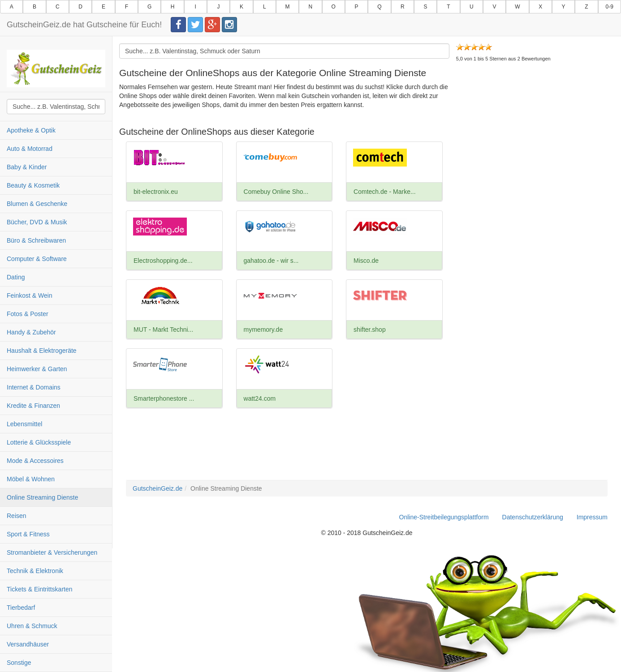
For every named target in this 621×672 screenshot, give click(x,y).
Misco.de (366, 261)
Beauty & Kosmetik (33, 185)
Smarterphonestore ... (164, 398)
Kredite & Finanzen (33, 406)
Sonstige (19, 663)
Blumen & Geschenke (37, 204)
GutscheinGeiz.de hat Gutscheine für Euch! (84, 25)
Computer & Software (37, 259)
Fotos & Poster (28, 314)
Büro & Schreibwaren (36, 240)
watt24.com (260, 398)
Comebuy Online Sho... (276, 192)
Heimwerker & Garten (37, 369)
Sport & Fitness (28, 534)
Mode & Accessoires (35, 461)
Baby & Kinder (27, 167)
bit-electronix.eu (156, 192)
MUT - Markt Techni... (163, 330)
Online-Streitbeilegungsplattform (444, 517)
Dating (16, 277)
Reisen (17, 516)
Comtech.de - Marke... (385, 192)
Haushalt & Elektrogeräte (42, 351)
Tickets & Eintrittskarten (40, 589)
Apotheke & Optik (31, 130)
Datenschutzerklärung (533, 517)
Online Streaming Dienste (43, 497)
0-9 (610, 7)
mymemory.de (263, 330)
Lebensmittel (24, 424)
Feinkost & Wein (30, 295)
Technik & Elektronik (35, 571)
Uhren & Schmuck (32, 626)
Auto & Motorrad (30, 149)
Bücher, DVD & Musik (37, 222)
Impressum (592, 517)
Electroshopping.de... (163, 261)
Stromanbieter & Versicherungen (52, 552)
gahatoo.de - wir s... (271, 261)
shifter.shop (370, 330)
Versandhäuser (28, 644)
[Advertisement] (532, 143)
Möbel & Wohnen (31, 479)
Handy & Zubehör (31, 332)
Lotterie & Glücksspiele (39, 442)
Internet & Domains (34, 387)
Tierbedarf (21, 608)
